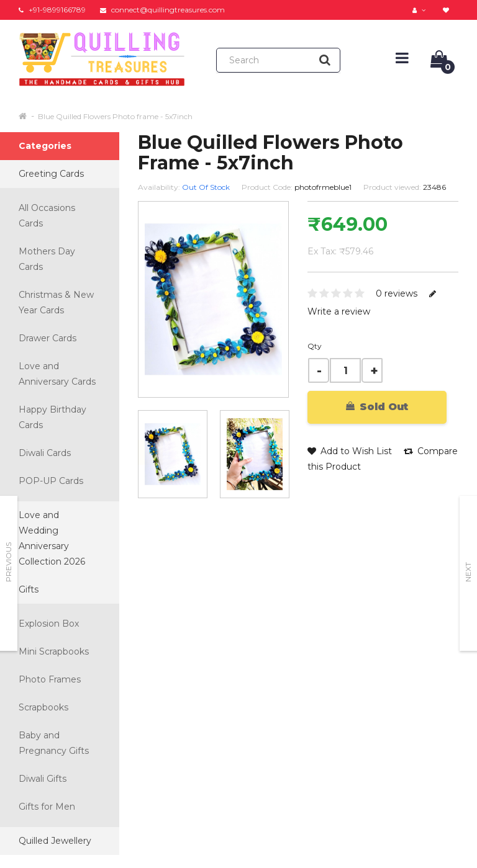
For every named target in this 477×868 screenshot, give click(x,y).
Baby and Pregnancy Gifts (54, 743)
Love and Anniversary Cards (57, 374)
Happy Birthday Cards (52, 417)
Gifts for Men (47, 807)
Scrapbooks (43, 707)
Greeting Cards (51, 174)
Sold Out (377, 407)
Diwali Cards (45, 453)
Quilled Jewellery (55, 841)
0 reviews (397, 293)
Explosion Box (49, 624)
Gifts (29, 589)
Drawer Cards (48, 338)
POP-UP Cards (51, 481)
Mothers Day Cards (47, 259)
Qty (315, 346)
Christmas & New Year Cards (56, 302)
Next (468, 572)
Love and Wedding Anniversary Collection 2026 (52, 538)
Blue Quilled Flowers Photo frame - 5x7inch (115, 116)
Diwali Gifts (43, 779)
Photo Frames (50, 679)
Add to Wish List (350, 451)
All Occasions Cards (47, 216)
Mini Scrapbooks (54, 651)
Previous (8, 562)
